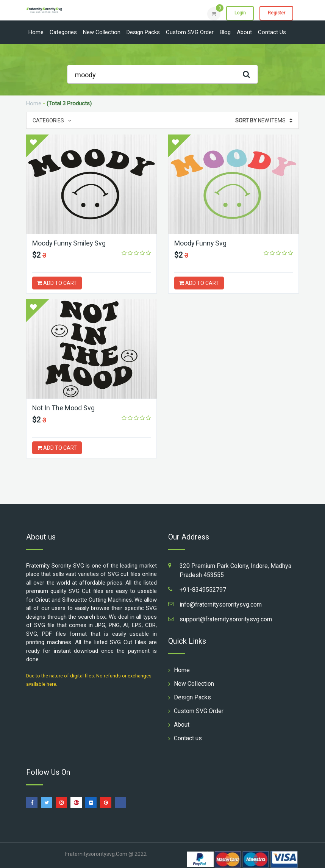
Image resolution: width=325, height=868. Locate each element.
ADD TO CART (57, 283)
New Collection (102, 32)
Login (239, 13)
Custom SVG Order (190, 32)
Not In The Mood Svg (64, 408)
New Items (264, 120)
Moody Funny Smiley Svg (70, 243)
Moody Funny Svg (201, 243)
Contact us (272, 32)
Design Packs (143, 32)
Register (276, 13)
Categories (63, 32)
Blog (225, 32)
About (244, 32)
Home (36, 32)
